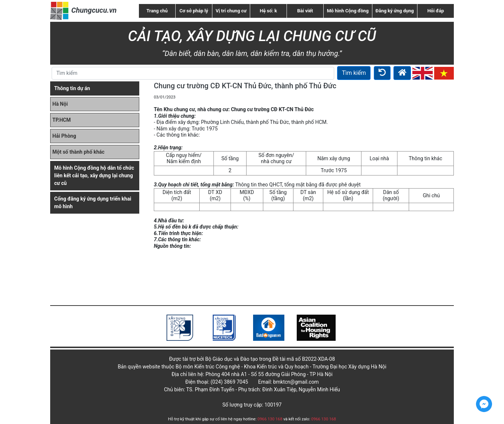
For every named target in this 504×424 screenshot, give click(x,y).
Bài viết (305, 11)
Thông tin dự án (72, 88)
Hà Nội (60, 104)
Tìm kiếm (354, 73)
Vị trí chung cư (231, 11)
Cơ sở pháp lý (194, 11)
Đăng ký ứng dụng (395, 11)
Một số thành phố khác (78, 152)
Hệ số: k (268, 11)
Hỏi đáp (436, 11)
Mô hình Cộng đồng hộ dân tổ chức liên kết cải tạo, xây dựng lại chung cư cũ (94, 175)
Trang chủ (157, 11)
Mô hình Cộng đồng (348, 11)
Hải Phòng (64, 136)
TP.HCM (61, 120)
